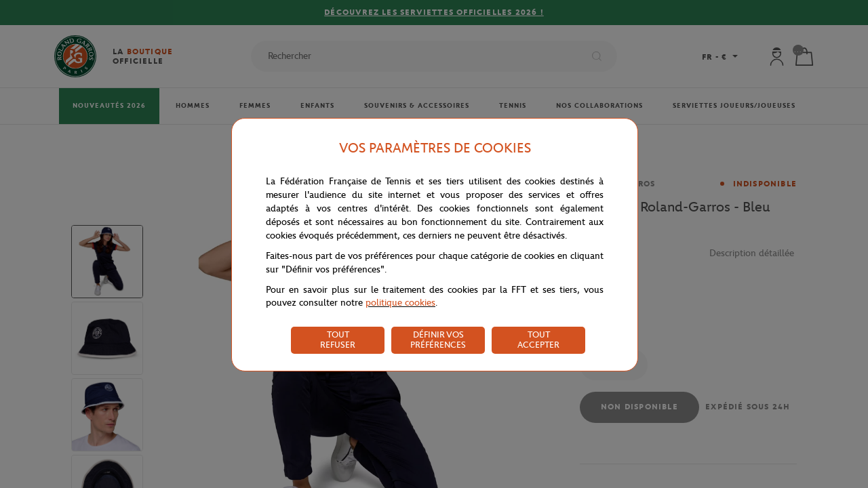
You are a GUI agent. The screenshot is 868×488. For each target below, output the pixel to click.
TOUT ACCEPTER (538, 340)
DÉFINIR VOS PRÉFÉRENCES (438, 340)
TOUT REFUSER (338, 340)
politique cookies (400, 303)
